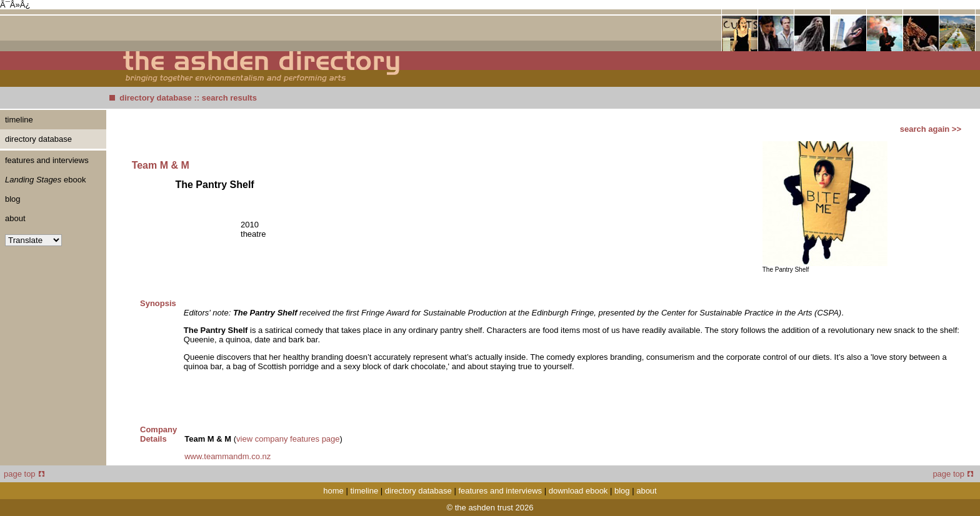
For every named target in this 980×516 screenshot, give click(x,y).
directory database (156, 98)
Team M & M (161, 165)
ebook (45, 180)
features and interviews (47, 160)
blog (13, 199)
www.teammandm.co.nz (227, 456)
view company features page (288, 439)
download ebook (578, 491)
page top (24, 474)
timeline (19, 120)
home (333, 491)
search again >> (931, 129)
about (15, 218)
